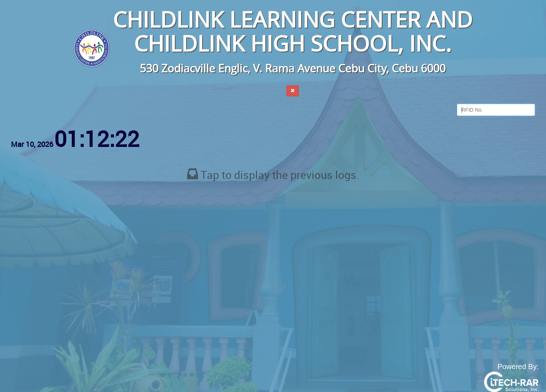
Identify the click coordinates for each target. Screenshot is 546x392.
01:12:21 (97, 139)
